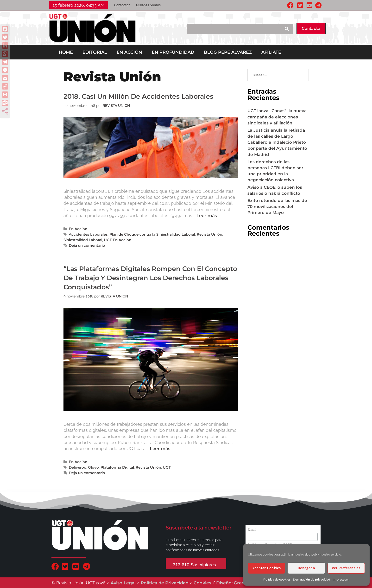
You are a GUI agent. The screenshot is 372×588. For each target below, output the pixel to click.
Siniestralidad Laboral (83, 240)
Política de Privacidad (165, 583)
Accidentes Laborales (88, 234)
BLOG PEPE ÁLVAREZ (228, 52)
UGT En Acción (118, 240)
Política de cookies (277, 579)
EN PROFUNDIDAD (173, 52)
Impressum (341, 579)
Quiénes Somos (148, 5)
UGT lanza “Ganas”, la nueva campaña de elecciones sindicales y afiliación (277, 117)
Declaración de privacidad (312, 579)
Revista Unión (209, 234)
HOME (66, 52)
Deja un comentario (87, 245)
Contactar (122, 5)
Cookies (202, 583)
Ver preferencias (346, 568)
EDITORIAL (95, 52)
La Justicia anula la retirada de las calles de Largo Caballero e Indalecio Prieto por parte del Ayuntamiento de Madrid (277, 142)
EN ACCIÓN (129, 52)
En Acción (78, 229)
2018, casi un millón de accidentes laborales (138, 96)
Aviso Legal (123, 583)
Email (252, 530)
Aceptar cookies (267, 568)
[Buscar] (287, 29)
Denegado (306, 568)
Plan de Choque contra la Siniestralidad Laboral (152, 234)
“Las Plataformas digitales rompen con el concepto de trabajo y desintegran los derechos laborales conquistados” (150, 278)
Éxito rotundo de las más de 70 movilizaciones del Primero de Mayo (277, 207)
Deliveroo (78, 467)
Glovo (93, 467)
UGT (167, 467)
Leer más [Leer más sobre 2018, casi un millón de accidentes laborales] (207, 216)
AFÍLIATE (271, 52)
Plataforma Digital (117, 467)
